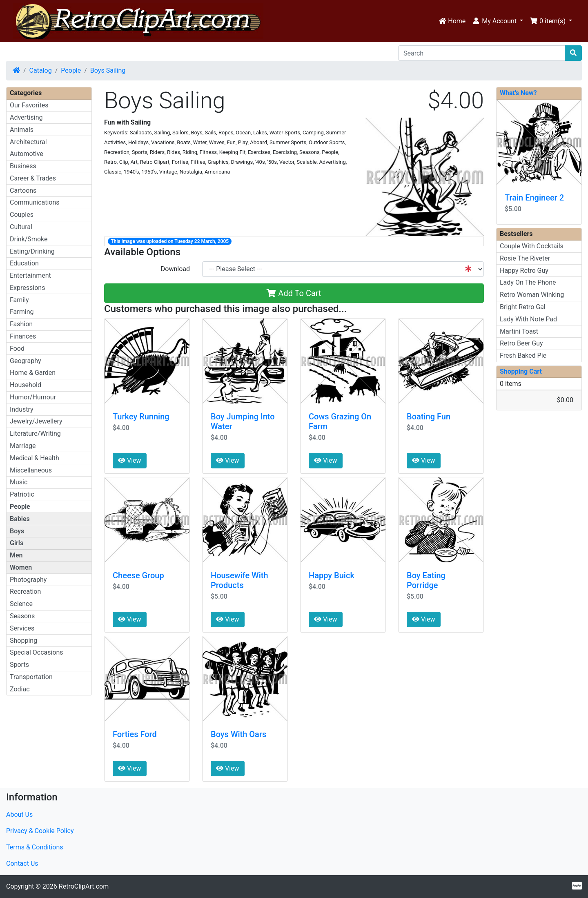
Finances (23, 336)
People (71, 70)
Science (21, 604)
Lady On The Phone (528, 282)
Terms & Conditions (35, 847)
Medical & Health (35, 458)
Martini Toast (519, 331)
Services (22, 628)
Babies (20, 519)
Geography (26, 361)
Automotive (27, 154)
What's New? (518, 93)
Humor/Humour (33, 397)
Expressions (27, 288)
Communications (35, 202)
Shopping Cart (521, 371)
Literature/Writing (35, 433)
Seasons (22, 616)
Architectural (28, 142)
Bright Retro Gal (523, 307)
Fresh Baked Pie (523, 355)
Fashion (21, 324)
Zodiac (20, 689)
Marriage (23, 446)
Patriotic (22, 494)
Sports (19, 665)
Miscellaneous (31, 470)
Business (23, 166)
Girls (17, 543)
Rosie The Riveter (525, 258)
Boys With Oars (238, 734)
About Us (19, 814)
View (130, 460)
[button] (498, 21)
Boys (17, 531)
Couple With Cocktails (532, 246)
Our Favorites (29, 105)
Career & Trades (33, 178)
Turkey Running (141, 417)
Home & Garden (33, 373)
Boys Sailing (108, 70)
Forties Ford (135, 734)
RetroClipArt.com (84, 886)
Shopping (23, 641)
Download (175, 269)
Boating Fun (429, 417)
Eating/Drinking (32, 251)
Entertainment (30, 275)
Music (19, 482)
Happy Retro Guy (524, 271)
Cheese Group (138, 575)
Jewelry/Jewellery (36, 421)
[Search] (482, 53)
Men (16, 555)
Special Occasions (37, 652)
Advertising (26, 117)
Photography (28, 580)
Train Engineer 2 (534, 198)
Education (24, 263)
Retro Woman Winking (532, 295)
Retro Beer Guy (521, 343)
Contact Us (22, 863)
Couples (22, 215)
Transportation (31, 677)
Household (26, 385)
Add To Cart (294, 293)
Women (21, 567)
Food (17, 349)
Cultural (21, 227)
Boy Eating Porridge (426, 580)
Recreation (25, 592)
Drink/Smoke (29, 239)
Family (19, 300)
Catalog (41, 70)
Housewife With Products (239, 580)
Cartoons (23, 191)
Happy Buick (332, 575)
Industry (22, 409)
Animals (22, 130)
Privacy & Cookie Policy (40, 831)
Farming (22, 312)
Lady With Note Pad (528, 319)
